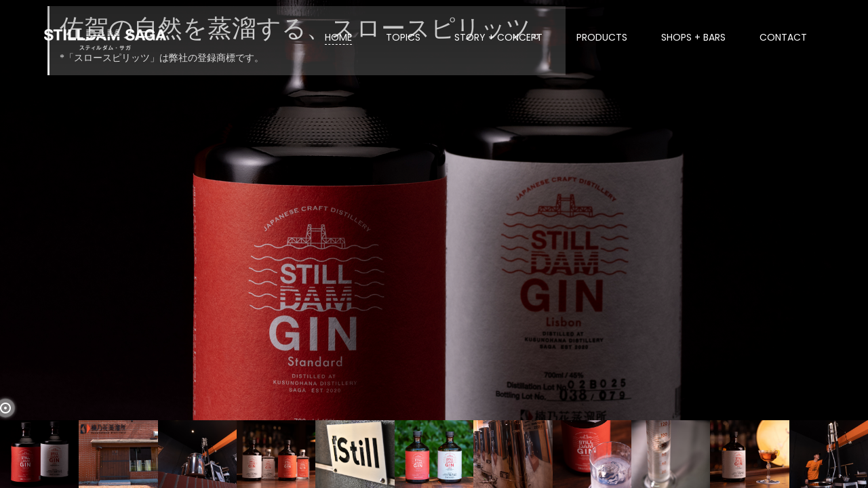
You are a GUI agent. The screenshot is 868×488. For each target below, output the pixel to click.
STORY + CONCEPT (498, 37)
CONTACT (783, 37)
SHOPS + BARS (693, 37)
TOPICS (403, 37)
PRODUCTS (602, 37)
